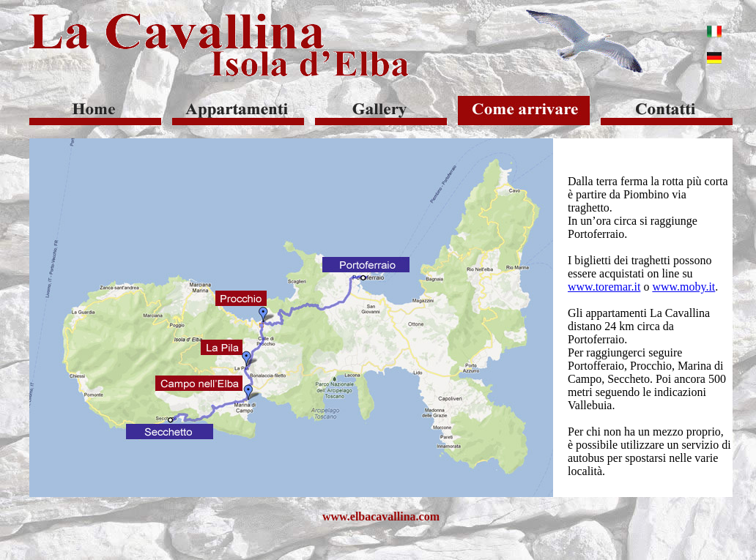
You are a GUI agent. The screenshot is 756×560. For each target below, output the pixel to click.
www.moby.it (683, 287)
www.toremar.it (604, 287)
